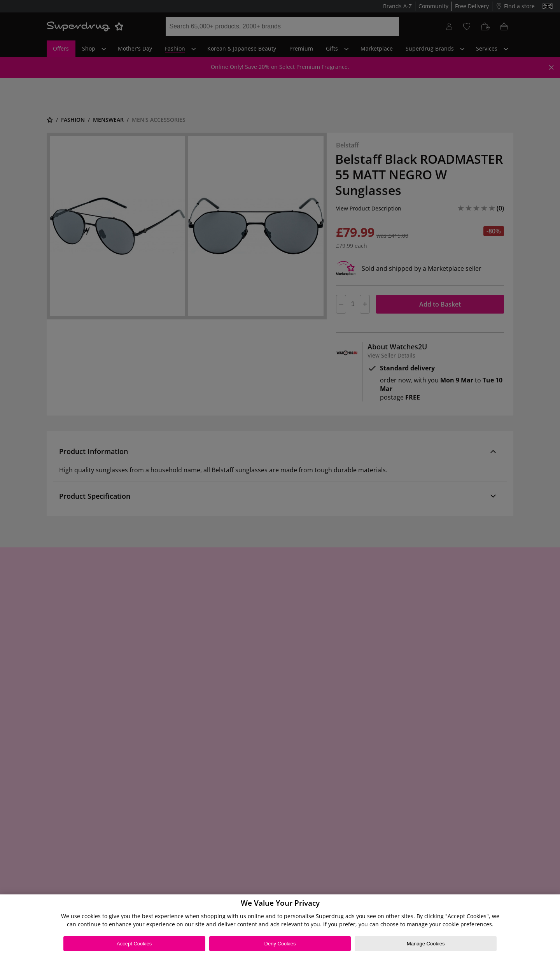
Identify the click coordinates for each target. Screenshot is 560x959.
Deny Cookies (280, 944)
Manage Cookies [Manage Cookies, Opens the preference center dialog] (426, 944)
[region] (280, 927)
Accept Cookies (134, 944)
